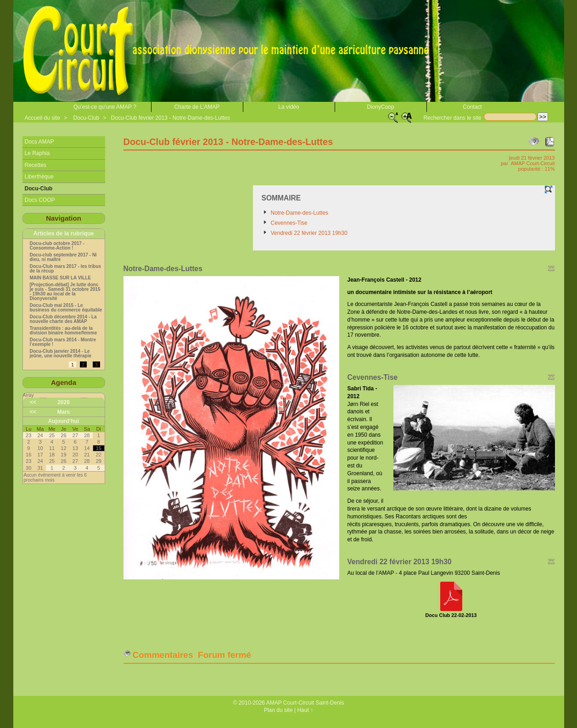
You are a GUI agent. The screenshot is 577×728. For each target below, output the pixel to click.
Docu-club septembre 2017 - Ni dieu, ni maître (63, 257)
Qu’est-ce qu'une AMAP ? (105, 107)
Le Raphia (37, 153)
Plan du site (278, 710)
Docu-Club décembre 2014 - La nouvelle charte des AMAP (63, 319)
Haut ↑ (305, 710)
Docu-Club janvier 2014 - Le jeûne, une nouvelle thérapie (61, 354)
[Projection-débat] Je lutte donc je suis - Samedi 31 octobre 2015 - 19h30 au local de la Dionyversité (65, 292)
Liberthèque (39, 177)
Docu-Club (87, 118)
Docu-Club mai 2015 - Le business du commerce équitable (66, 308)
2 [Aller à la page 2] (84, 365)
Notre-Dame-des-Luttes (300, 213)
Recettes (36, 165)
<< (33, 402)
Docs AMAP (39, 142)
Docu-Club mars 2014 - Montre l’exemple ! (63, 342)
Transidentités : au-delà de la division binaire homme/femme (64, 331)
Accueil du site (42, 118)
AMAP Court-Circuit (532, 163)
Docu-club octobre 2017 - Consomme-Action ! (57, 246)
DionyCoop (380, 107)
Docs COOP (40, 200)
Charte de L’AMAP (197, 107)
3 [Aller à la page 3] (96, 365)
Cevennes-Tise (289, 223)
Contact (472, 107)
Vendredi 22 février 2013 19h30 (309, 233)
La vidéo (288, 107)
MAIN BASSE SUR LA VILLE (61, 278)
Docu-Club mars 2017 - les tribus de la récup (66, 269)
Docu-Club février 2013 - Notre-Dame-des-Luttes (171, 118)
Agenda (64, 382)
